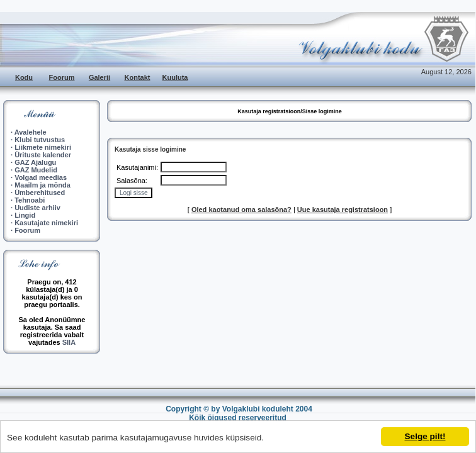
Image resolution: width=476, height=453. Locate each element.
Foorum (62, 77)
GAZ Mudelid (36, 170)
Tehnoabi (30, 200)
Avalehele (31, 132)
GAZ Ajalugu (35, 162)
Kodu (24, 77)
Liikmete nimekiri (43, 147)
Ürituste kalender (43, 155)
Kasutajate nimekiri (46, 223)
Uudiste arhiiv (37, 208)
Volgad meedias (41, 177)
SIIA (69, 342)
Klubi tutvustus (40, 140)
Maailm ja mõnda (42, 185)
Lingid (25, 215)
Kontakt (138, 77)
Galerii (99, 77)
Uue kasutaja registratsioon (343, 210)
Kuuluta (175, 77)
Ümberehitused (40, 193)
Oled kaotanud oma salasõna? (241, 210)
